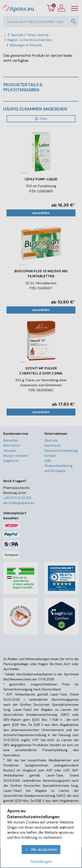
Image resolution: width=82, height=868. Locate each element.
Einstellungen (41, 861)
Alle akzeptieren (41, 849)
